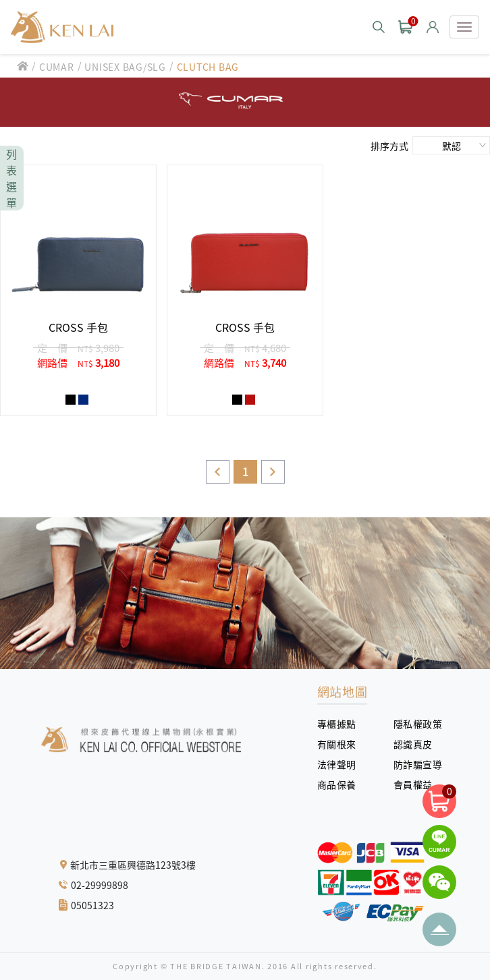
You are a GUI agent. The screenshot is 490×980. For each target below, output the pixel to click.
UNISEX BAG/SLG (125, 67)
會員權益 (418, 784)
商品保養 (342, 784)
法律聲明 (342, 764)
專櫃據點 (337, 724)
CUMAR (57, 67)
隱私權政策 (413, 724)
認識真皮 (418, 744)
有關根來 (342, 744)
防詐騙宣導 (418, 764)
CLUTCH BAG (208, 67)
